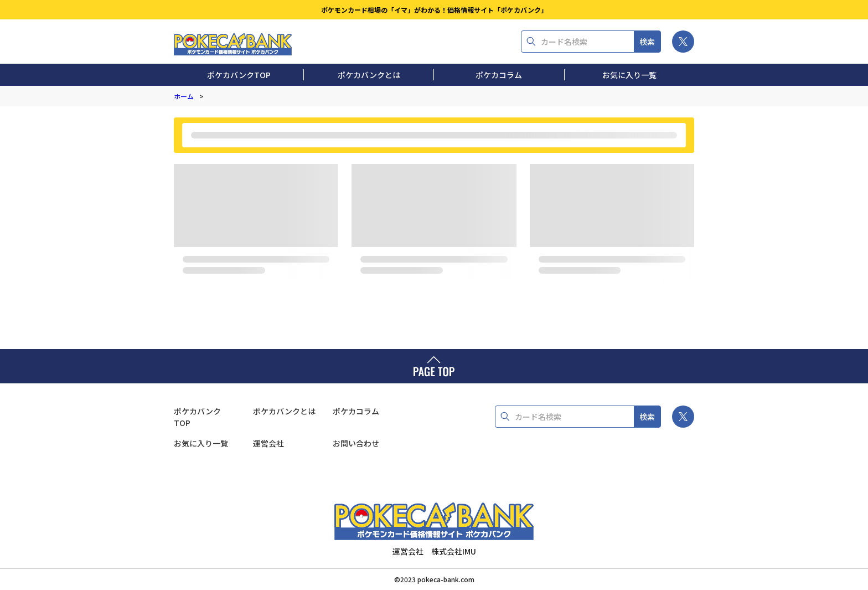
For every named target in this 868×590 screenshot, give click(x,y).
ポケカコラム (499, 75)
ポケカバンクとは (369, 75)
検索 (647, 42)
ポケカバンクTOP (239, 75)
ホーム (184, 96)
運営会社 (268, 443)
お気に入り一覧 (629, 75)
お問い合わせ (356, 443)
